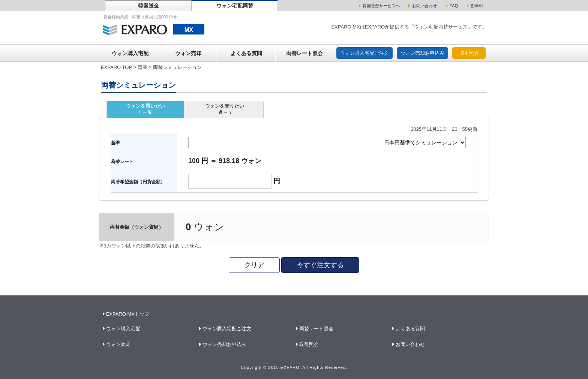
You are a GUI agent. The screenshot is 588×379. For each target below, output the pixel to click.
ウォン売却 (188, 53)
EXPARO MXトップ (127, 314)
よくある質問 (246, 53)
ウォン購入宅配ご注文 (364, 53)
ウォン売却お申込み (422, 53)
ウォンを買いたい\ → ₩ (145, 109)
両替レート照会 (304, 53)
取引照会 (469, 53)
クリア (254, 265)
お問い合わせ (410, 344)
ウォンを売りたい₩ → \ (225, 109)
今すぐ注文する (320, 265)
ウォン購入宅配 (130, 53)
